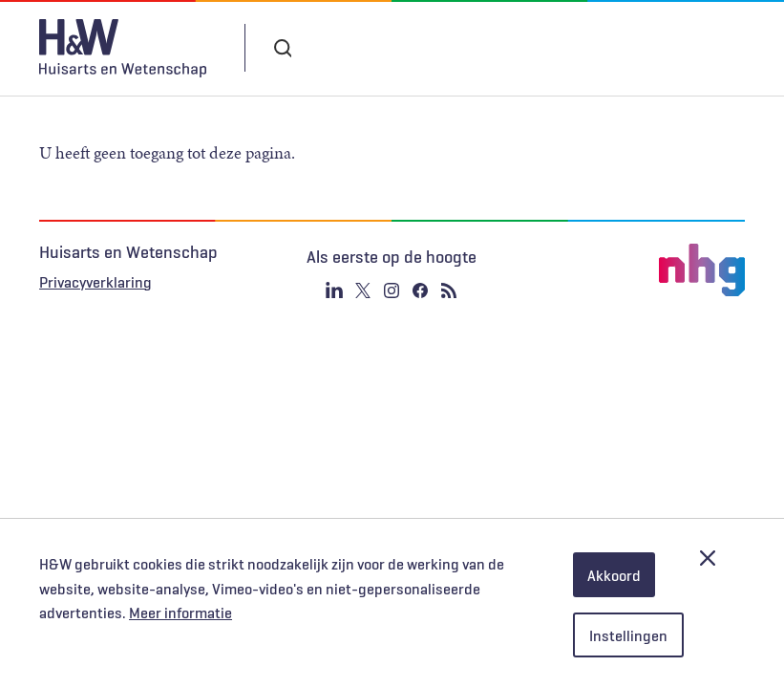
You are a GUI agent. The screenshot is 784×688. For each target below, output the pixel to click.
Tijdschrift (439, 48)
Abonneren (332, 48)
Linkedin (334, 290)
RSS (449, 290)
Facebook (420, 290)
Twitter (363, 290)
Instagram (392, 290)
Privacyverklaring (95, 282)
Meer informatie (180, 613)
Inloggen (552, 47)
